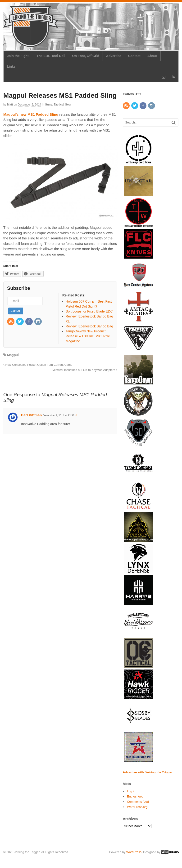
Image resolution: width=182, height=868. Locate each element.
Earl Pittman (32, 415)
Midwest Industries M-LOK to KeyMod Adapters (85, 370)
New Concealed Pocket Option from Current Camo (38, 365)
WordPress (134, 852)
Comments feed (138, 802)
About (152, 56)
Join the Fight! (18, 56)
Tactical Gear (63, 105)
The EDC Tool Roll (51, 56)
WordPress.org (137, 807)
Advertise (114, 56)
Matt (10, 105)
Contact (134, 56)
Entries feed (135, 796)
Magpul (13, 355)
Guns (49, 105)
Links (11, 66)
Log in (131, 791)
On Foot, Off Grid (86, 56)
